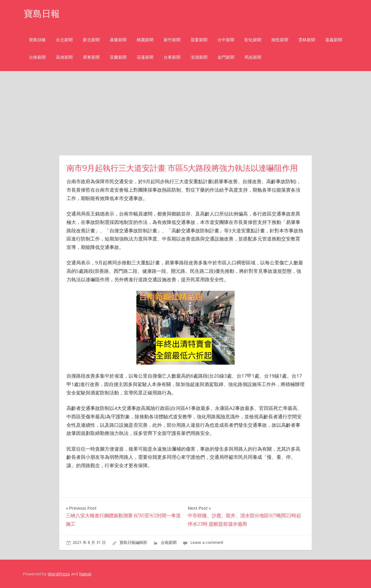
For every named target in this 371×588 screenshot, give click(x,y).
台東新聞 (172, 57)
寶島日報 (42, 14)
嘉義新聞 (334, 40)
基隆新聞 (118, 40)
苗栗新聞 (199, 40)
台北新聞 (64, 40)
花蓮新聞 (145, 57)
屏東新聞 (91, 57)
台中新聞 (226, 40)
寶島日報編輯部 (133, 542)
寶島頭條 (37, 40)
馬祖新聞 (253, 57)
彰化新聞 (253, 40)
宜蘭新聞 (118, 57)
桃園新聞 (145, 40)
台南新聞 (37, 57)
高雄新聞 (64, 57)
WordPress (59, 574)
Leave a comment (207, 542)
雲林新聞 (307, 40)
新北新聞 (91, 40)
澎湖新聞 (199, 57)
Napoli (85, 574)
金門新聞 (226, 57)
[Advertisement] (186, 113)
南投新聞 (280, 40)
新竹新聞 (172, 40)
